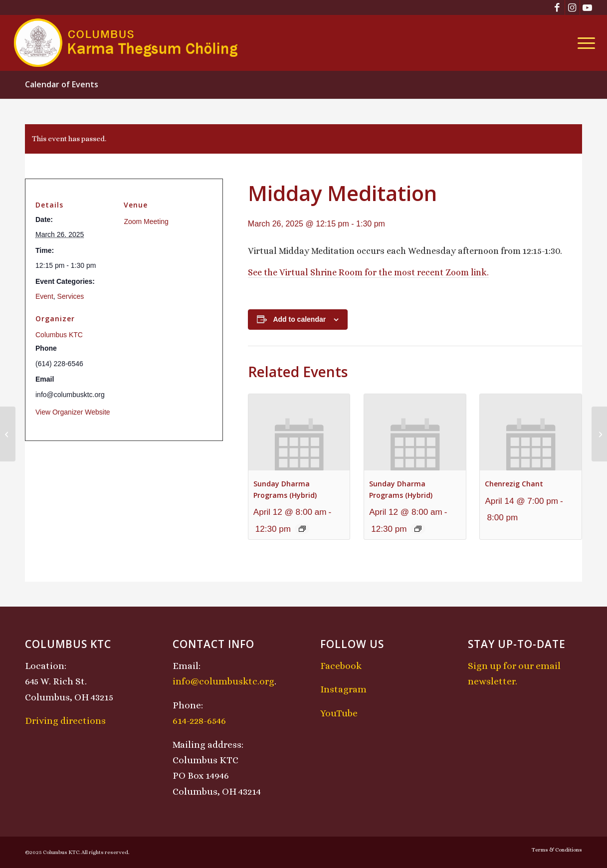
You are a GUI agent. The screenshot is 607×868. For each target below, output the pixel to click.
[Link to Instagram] (572, 7)
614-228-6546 (199, 721)
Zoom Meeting (146, 221)
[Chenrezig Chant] (8, 434)
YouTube (339, 713)
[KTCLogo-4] (126, 43)
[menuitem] (583, 43)
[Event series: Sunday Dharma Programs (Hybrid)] (302, 529)
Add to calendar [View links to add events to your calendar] (299, 319)
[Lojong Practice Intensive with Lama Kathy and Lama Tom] (599, 434)
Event (44, 296)
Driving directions (65, 721)
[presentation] (299, 432)
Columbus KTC (59, 335)
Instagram (343, 689)
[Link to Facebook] (557, 7)
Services (71, 296)
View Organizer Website (73, 412)
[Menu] (583, 43)
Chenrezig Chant (514, 484)
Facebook (341, 666)
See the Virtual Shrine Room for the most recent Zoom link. (368, 272)
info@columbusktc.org (223, 681)
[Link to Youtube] (588, 7)
